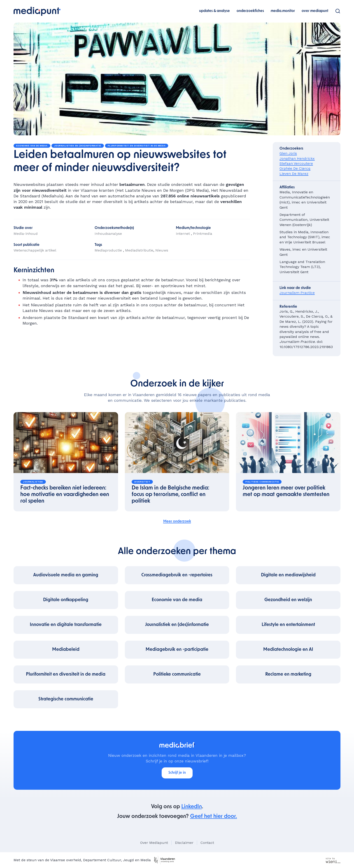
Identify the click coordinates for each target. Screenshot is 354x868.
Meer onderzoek (177, 522)
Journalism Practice (297, 293)
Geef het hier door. (214, 817)
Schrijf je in (177, 773)
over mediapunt (315, 11)
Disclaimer (184, 843)
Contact (207, 843)
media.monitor (283, 11)
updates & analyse (214, 11)
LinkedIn (192, 807)
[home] (37, 11)
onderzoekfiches (250, 11)
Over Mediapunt (154, 843)
